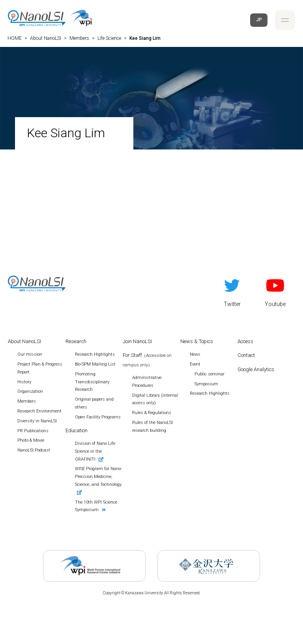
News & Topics (197, 341)
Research (76, 341)
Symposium (206, 384)
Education (77, 430)
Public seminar (209, 374)
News (195, 354)
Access (245, 341)
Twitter (232, 291)
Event (195, 364)
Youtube (275, 291)
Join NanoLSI (137, 341)
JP (259, 20)
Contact (246, 355)
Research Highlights (210, 393)
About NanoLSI (24, 341)
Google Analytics (256, 369)
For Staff (147, 360)
